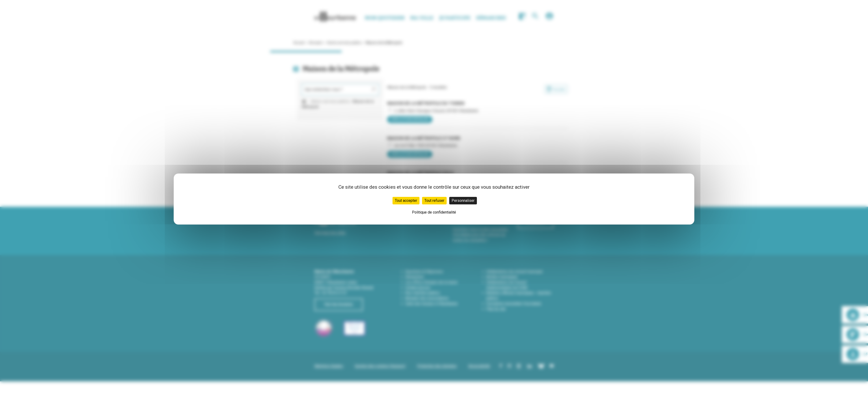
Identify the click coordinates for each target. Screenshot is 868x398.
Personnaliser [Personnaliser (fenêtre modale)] (463, 201)
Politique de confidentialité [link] (434, 212)
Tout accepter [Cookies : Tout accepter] (406, 201)
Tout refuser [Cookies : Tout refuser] (434, 201)
